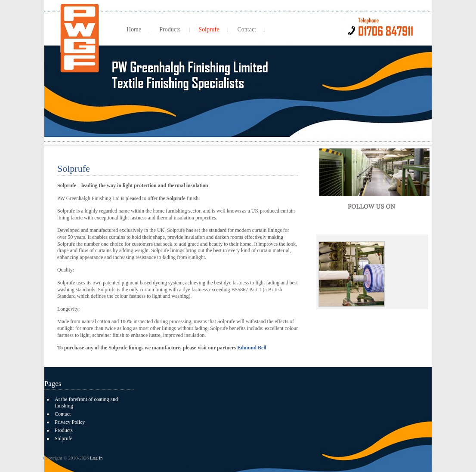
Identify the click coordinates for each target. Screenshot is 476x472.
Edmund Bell (252, 348)
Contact (247, 29)
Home (134, 29)
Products (170, 29)
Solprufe (209, 29)
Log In (96, 458)
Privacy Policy (70, 422)
